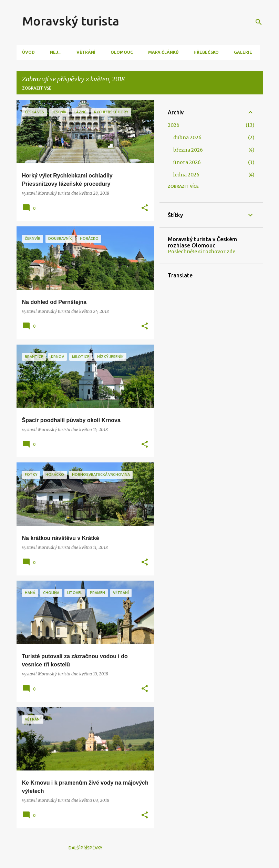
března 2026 (188, 150)
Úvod (28, 52)
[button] (145, 208)
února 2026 (187, 162)
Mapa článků (163, 52)
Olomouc (122, 52)
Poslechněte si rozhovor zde (201, 252)
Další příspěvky (85, 848)
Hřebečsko (206, 52)
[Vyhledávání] (259, 22)
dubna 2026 (187, 137)
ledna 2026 (186, 175)
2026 (174, 125)
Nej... (56, 52)
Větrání (86, 52)
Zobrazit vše (37, 88)
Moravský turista (71, 21)
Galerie (243, 52)
